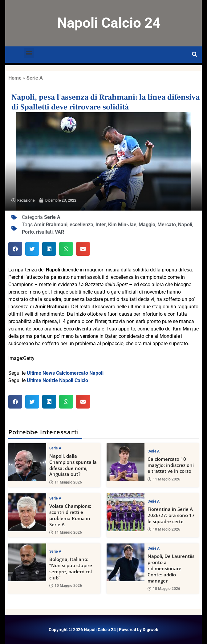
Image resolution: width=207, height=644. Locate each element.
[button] (29, 53)
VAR (59, 232)
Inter (101, 225)
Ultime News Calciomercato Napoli (65, 373)
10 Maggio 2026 (164, 529)
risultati (44, 232)
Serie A (35, 78)
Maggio (147, 225)
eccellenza (81, 225)
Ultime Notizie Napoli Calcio (57, 380)
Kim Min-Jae (122, 225)
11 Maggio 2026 (66, 482)
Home (15, 78)
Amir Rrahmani (51, 225)
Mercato (167, 225)
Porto (28, 232)
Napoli (185, 225)
